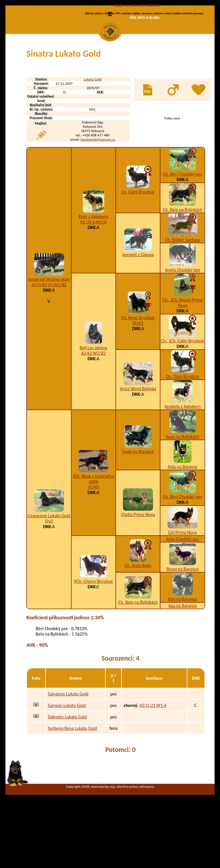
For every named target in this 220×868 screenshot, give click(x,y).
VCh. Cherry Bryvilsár (93, 630)
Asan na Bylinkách (182, 485)
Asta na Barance (182, 515)
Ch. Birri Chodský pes (182, 223)
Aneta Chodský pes (183, 318)
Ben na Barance (183, 647)
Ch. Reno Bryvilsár (138, 366)
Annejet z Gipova (138, 303)
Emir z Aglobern (94, 265)
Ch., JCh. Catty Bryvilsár (183, 389)
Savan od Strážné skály (49, 328)
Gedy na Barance (138, 500)
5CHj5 (138, 372)
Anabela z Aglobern (182, 455)
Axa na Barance (183, 654)
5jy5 (49, 570)
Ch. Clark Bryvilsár (138, 240)
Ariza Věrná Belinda (138, 437)
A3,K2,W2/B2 (93, 402)
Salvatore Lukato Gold (68, 742)
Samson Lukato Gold (67, 754)
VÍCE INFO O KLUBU (145, 18)
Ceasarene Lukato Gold (49, 564)
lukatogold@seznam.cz (98, 188)
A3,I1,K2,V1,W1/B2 (49, 333)
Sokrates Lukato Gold (67, 765)
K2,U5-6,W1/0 (94, 270)
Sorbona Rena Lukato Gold (72, 777)
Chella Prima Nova (138, 563)
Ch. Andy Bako (138, 614)
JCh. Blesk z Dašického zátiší (94, 527)
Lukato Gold (93, 128)
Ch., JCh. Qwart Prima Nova (182, 351)
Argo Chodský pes (183, 587)
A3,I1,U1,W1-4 (153, 754)
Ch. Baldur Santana (183, 288)
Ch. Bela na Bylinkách (183, 258)
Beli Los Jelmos (94, 396)
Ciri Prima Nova (182, 581)
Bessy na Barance (182, 617)
